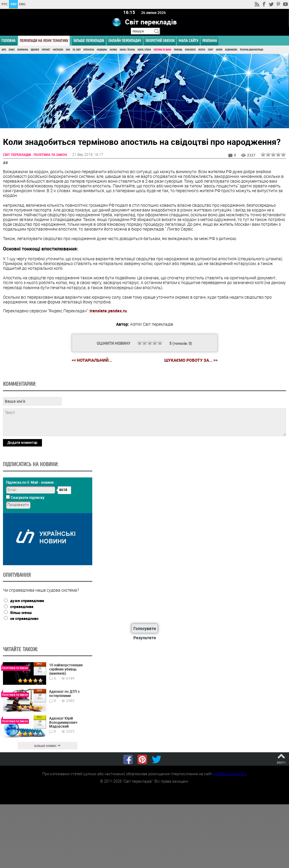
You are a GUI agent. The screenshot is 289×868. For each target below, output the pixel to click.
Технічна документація (251, 50)
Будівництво (231, 50)
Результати (145, 638)
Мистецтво (58, 50)
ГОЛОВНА (8, 41)
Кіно (68, 50)
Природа (178, 50)
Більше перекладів (89, 41)
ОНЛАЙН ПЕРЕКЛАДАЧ (125, 41)
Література (89, 50)
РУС (5, 4)
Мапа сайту (188, 41)
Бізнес (12, 50)
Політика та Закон (162, 50)
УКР (14, 4)
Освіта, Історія (144, 50)
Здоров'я (35, 50)
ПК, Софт (77, 50)
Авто (4, 50)
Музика (113, 50)
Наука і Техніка (127, 50)
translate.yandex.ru (108, 311)
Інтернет (46, 50)
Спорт (210, 50)
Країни (219, 50)
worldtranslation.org (229, 774)
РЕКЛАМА (210, 41)
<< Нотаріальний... (92, 360)
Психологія (190, 50)
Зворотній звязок (160, 41)
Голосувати (145, 629)
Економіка (23, 50)
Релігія (202, 50)
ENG (22, 4)
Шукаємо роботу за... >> (191, 361)
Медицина (102, 50)
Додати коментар (22, 442)
